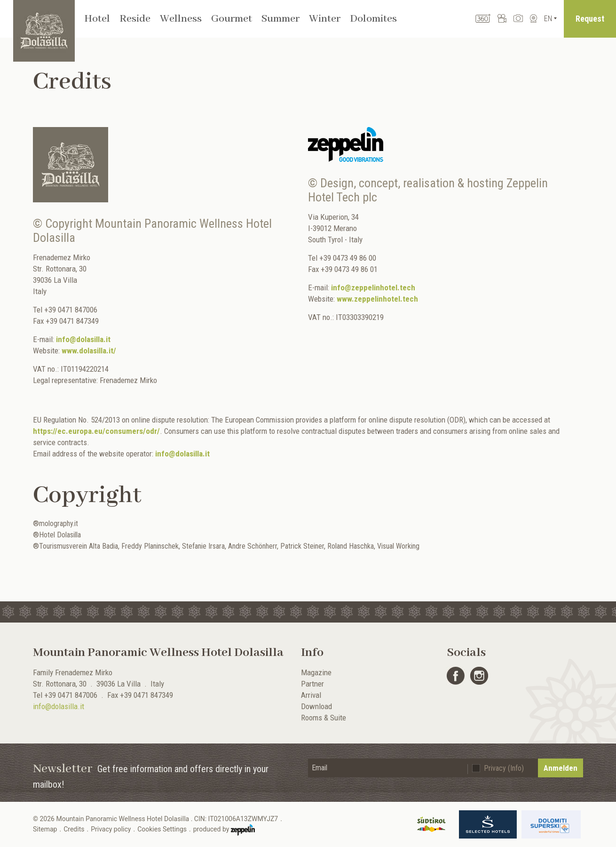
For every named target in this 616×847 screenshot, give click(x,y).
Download (316, 706)
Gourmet (232, 19)
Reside (135, 19)
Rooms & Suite (324, 718)
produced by (224, 830)
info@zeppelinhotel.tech (373, 288)
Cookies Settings (162, 829)
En (548, 19)
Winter (325, 19)
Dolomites (373, 19)
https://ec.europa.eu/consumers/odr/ (96, 431)
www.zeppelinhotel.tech (377, 299)
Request (590, 19)
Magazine (316, 672)
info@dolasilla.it (83, 339)
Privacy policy (111, 829)
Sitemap (45, 829)
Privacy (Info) (504, 768)
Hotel (97, 19)
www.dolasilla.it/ (89, 351)
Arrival (311, 695)
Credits (74, 829)
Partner (312, 684)
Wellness (181, 19)
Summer (280, 19)
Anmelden (561, 768)
